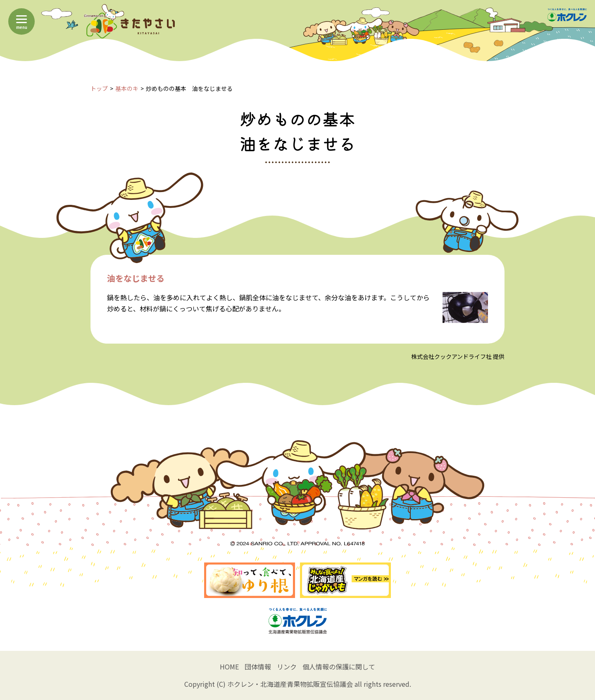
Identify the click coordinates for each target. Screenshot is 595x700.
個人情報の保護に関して (339, 667)
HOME (229, 667)
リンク (287, 667)
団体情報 (258, 667)
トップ (99, 88)
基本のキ (127, 88)
